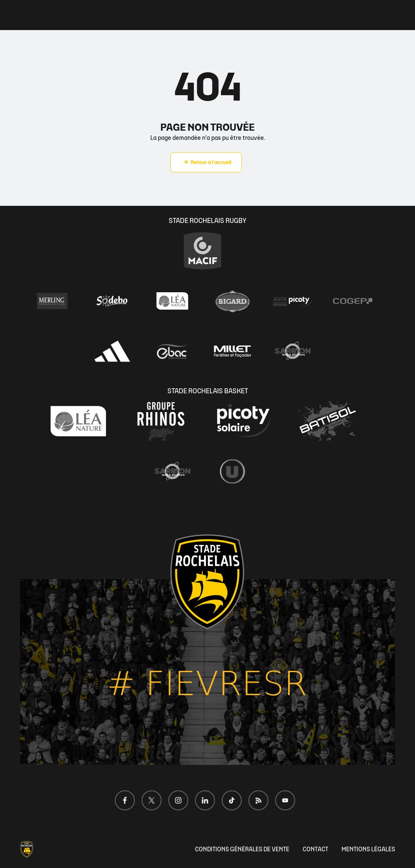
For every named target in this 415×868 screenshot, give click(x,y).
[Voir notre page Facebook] (125, 800)
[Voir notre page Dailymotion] (258, 800)
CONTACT (315, 849)
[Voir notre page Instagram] (178, 800)
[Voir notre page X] (152, 800)
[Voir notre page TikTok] (232, 800)
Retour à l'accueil (211, 162)
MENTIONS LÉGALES (368, 849)
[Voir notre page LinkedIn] (205, 800)
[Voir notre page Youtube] (285, 800)
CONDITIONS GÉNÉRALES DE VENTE (242, 849)
